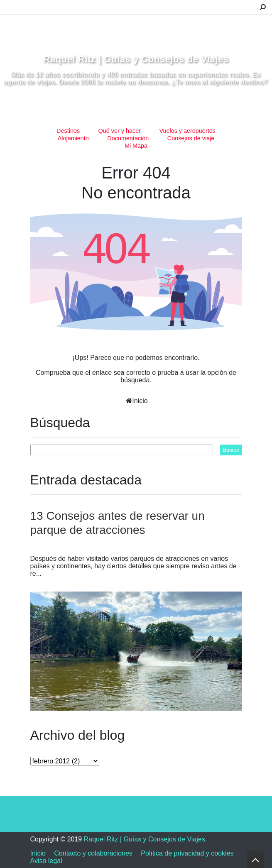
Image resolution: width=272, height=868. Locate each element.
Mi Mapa (136, 146)
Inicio (140, 401)
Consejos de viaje (191, 138)
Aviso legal (46, 861)
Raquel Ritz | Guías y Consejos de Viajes (136, 59)
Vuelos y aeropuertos (187, 131)
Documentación (128, 138)
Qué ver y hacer (120, 131)
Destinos (68, 131)
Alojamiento (73, 138)
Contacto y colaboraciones (93, 853)
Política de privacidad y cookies (187, 853)
